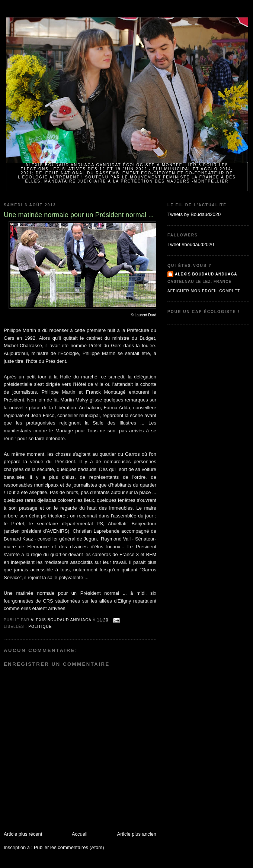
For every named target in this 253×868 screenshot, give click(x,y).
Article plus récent (23, 834)
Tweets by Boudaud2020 (194, 214)
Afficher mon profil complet (204, 291)
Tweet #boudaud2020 (191, 244)
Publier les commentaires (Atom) (69, 847)
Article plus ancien (137, 834)
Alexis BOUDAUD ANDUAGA (206, 274)
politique (40, 627)
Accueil (80, 834)
